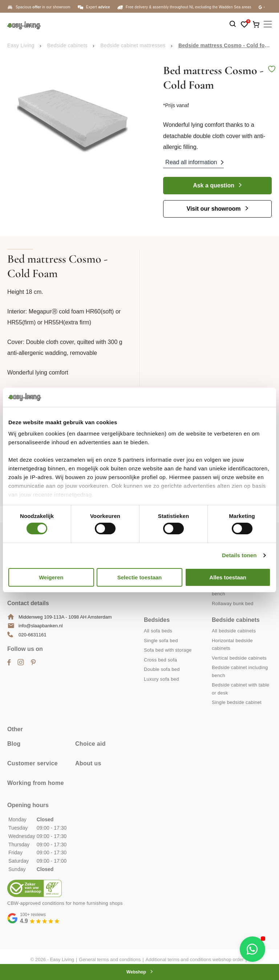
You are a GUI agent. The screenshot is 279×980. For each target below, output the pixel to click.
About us (88, 763)
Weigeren (51, 577)
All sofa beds (158, 631)
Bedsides (157, 620)
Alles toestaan (228, 577)
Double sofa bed (162, 669)
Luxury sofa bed (161, 679)
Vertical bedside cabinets (239, 658)
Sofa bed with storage (168, 650)
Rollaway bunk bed (233, 604)
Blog (14, 744)
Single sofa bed (161, 641)
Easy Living (21, 45)
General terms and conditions (110, 959)
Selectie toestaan (140, 577)
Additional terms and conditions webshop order (195, 959)
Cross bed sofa (160, 660)
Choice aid (90, 744)
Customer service (33, 763)
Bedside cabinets (67, 45)
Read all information (191, 162)
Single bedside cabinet (237, 702)
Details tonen (239, 555)
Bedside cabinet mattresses (133, 45)
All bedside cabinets (234, 631)
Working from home (36, 783)
